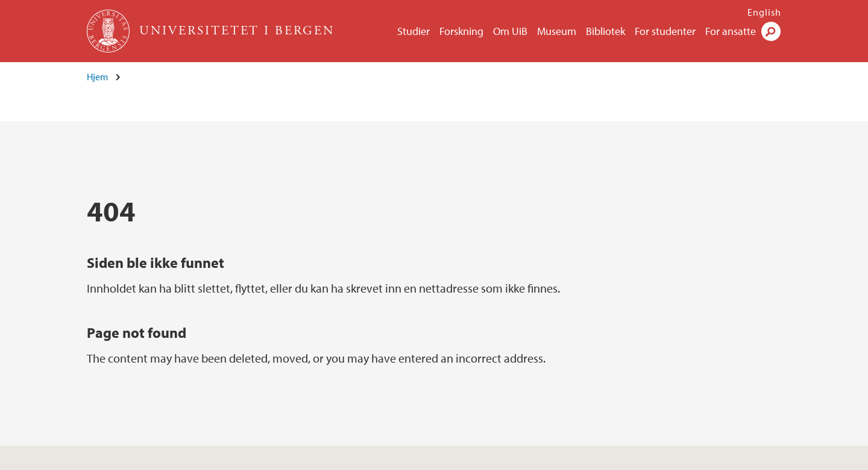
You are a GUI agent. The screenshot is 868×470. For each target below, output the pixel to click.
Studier (414, 31)
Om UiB (510, 31)
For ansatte (731, 31)
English (764, 12)
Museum (557, 31)
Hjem (97, 77)
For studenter (665, 31)
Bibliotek (605, 31)
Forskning (461, 31)
